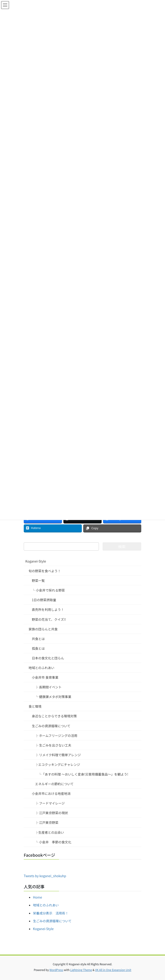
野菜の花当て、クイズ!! (49, 619)
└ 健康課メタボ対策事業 (53, 697)
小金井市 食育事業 (45, 677)
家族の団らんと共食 (43, 629)
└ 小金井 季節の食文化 (53, 842)
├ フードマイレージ (50, 803)
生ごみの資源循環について (51, 726)
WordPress (56, 970)
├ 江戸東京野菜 (47, 822)
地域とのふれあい (41, 668)
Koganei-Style (36, 561)
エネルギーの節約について (54, 784)
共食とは (38, 639)
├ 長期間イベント (48, 687)
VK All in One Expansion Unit (113, 970)
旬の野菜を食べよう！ (45, 571)
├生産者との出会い (50, 832)
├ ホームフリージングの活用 (56, 736)
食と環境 (35, 706)
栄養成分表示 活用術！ (51, 913)
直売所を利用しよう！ (48, 609)
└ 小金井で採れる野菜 (48, 590)
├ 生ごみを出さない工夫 (53, 745)
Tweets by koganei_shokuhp (45, 876)
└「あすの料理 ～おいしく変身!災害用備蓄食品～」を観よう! (83, 774)
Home (37, 897)
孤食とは (38, 648)
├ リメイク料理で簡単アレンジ (58, 755)
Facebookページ (39, 855)
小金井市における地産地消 (51, 793)
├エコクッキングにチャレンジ (57, 764)
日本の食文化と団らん (48, 658)
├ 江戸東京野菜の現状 (52, 813)
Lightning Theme (81, 970)
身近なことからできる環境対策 (54, 716)
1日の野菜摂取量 (44, 600)
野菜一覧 (38, 581)
